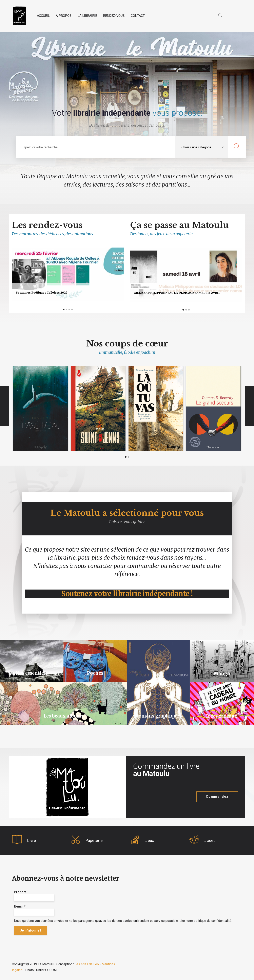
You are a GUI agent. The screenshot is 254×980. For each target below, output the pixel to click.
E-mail (20, 906)
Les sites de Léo (87, 964)
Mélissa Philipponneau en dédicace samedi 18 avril (177, 293)
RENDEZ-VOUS (114, 16)
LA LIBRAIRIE (87, 16)
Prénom (20, 892)
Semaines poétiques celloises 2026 (42, 293)
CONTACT (138, 16)
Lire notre (206, 921)
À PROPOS (64, 16)
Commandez (217, 797)
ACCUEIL (43, 16)
